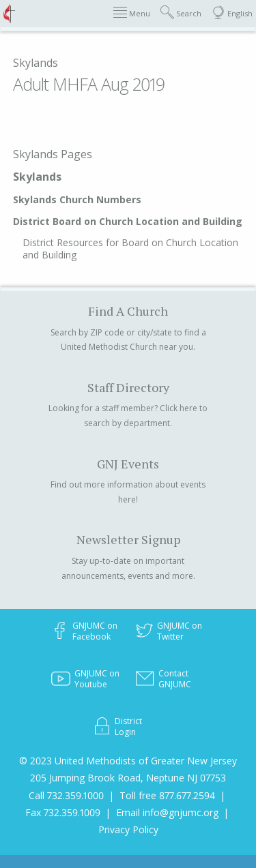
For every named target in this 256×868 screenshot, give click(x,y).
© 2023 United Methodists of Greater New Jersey (128, 761)
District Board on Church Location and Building (128, 221)
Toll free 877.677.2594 (167, 795)
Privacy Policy (128, 829)
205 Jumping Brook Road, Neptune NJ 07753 (128, 778)
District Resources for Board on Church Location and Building (130, 249)
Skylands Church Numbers (77, 199)
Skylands (35, 63)
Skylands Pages (53, 154)
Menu (132, 13)
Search (181, 13)
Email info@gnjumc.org (167, 812)
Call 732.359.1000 (66, 795)
